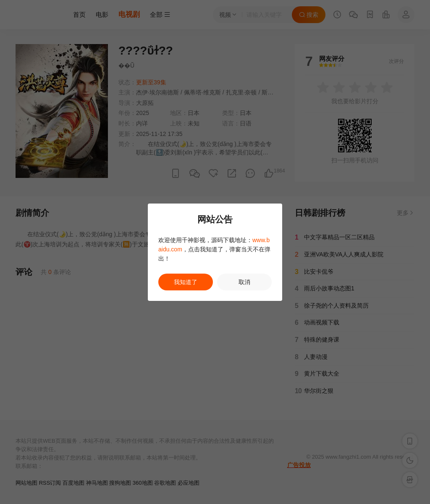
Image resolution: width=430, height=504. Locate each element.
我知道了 (186, 282)
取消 (244, 282)
